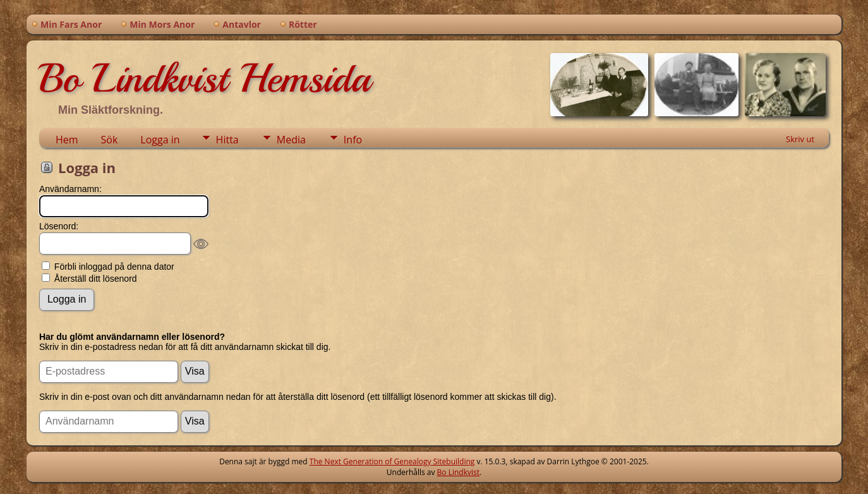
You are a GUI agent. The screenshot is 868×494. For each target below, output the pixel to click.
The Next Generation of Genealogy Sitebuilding (392, 461)
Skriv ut (800, 139)
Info (353, 140)
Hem (67, 140)
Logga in (160, 140)
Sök (110, 140)
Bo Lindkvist (458, 472)
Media (291, 140)
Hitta (227, 140)
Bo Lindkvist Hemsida (205, 78)
